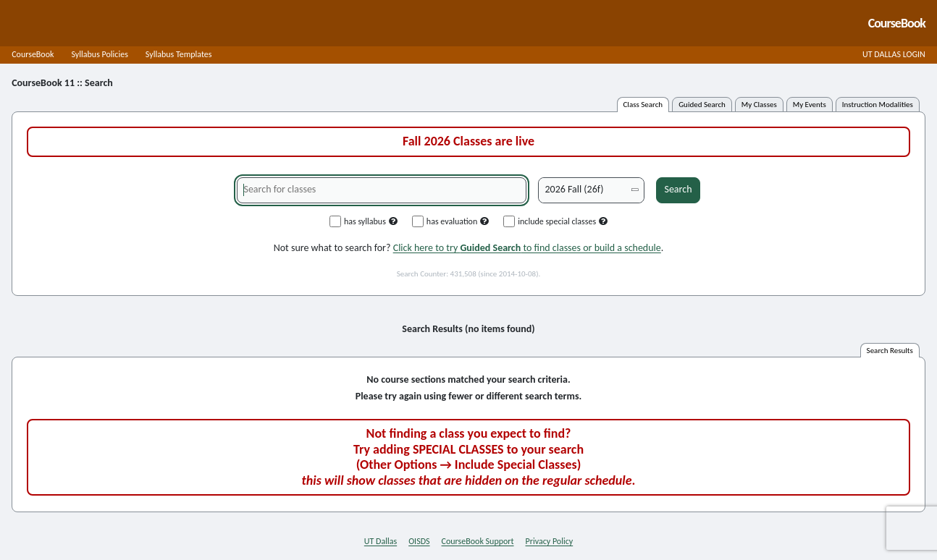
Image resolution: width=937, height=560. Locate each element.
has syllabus (364, 221)
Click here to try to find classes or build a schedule (527, 248)
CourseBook (33, 54)
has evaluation (450, 221)
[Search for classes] (382, 190)
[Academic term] (591, 190)
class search (643, 105)
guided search (702, 105)
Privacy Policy (550, 541)
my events (810, 105)
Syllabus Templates (179, 54)
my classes (759, 105)
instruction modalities (878, 105)
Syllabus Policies (99, 54)
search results (890, 351)
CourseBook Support (478, 541)
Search (678, 189)
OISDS (419, 541)
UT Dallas (381, 541)
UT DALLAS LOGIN (894, 54)
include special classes (555, 221)
